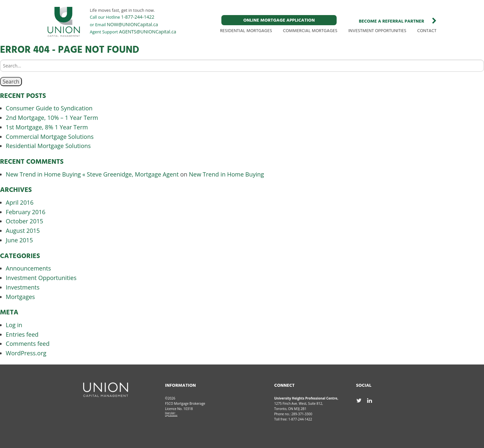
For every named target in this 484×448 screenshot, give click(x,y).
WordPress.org (26, 353)
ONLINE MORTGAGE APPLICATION (279, 20)
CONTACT (427, 31)
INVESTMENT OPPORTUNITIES (377, 31)
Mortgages (20, 297)
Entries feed (22, 334)
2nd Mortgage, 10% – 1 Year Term (52, 118)
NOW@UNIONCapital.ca (132, 24)
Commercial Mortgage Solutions (50, 137)
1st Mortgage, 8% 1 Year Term (47, 127)
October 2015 (25, 221)
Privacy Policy (170, 413)
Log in (14, 325)
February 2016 (26, 212)
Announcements (28, 268)
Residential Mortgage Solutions (48, 146)
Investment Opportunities (41, 278)
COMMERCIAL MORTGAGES (310, 31)
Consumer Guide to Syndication (49, 108)
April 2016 (20, 202)
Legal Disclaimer (171, 415)
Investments (23, 287)
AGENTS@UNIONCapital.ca (148, 32)
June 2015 (19, 240)
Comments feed (28, 344)
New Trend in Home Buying (226, 174)
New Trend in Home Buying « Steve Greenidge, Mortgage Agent (92, 174)
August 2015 (23, 231)
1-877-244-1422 (138, 17)
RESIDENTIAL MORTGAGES (246, 31)
